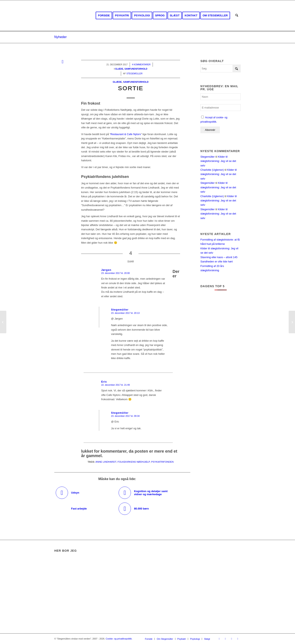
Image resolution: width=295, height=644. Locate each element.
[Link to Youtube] (225, 639)
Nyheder (60, 37)
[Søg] (237, 16)
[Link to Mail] (238, 639)
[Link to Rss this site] (231, 639)
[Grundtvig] (3, 322)
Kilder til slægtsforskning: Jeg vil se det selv (218, 161)
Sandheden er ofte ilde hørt (217, 262)
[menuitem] (104, 16)
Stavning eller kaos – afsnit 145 (219, 257)
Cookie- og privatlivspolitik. (119, 639)
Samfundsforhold (136, 82)
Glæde (117, 82)
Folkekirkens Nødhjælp (134, 462)
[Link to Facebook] (219, 639)
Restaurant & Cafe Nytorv (126, 134)
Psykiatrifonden (162, 462)
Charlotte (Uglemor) (212, 170)
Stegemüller (207, 157)
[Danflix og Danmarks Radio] (292, 322)
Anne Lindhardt (106, 462)
